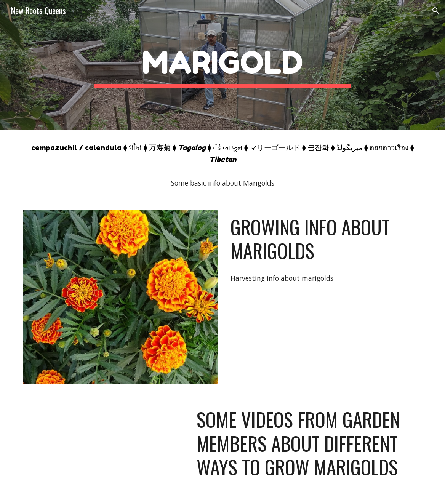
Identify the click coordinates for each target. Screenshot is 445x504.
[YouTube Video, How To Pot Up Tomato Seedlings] (103, 447)
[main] (222, 65)
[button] (436, 11)
